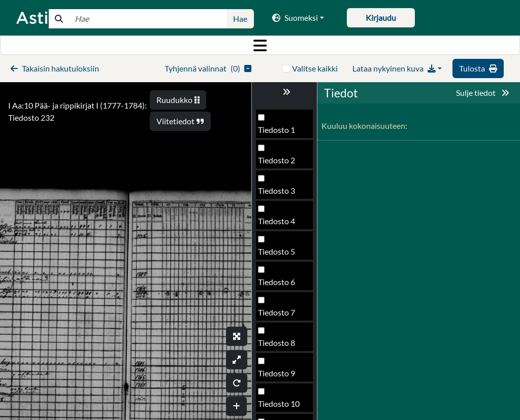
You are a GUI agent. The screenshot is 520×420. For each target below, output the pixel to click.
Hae (240, 19)
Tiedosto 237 (281, 407)
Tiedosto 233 (281, 285)
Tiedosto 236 (281, 376)
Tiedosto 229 (281, 163)
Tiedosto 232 (281, 254)
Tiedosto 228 (281, 133)
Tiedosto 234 (281, 315)
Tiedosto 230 (281, 194)
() (208, 68)
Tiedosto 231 (281, 224)
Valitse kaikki (315, 68)
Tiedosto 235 (281, 346)
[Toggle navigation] (260, 45)
